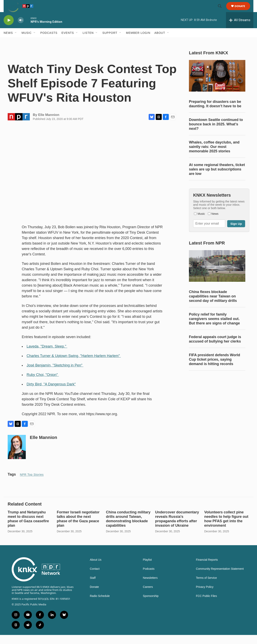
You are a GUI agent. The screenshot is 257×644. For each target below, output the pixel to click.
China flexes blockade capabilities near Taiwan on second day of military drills (213, 305)
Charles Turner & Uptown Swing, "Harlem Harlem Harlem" (74, 365)
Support (110, 42)
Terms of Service (206, 587)
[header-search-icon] (222, 11)
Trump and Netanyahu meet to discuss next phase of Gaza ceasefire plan (28, 528)
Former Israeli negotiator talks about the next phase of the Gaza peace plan (78, 528)
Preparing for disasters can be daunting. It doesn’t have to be (215, 113)
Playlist (147, 569)
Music (27, 42)
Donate (242, 11)
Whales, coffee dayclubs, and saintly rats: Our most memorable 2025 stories (214, 156)
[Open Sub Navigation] (16, 42)
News (8, 42)
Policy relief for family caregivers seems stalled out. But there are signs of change (214, 328)
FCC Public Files (206, 605)
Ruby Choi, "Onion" (43, 384)
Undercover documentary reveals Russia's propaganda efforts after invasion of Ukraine (177, 528)
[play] (9, 29)
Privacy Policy (205, 596)
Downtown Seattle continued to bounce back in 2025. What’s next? (216, 133)
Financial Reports (207, 569)
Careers (148, 596)
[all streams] (240, 29)
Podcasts (49, 42)
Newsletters (150, 587)
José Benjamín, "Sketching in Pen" (55, 374)
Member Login (138, 42)
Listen (88, 42)
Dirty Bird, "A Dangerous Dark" (51, 393)
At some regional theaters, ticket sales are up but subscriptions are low (217, 178)
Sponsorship (151, 605)
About (160, 42)
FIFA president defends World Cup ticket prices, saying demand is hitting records (215, 368)
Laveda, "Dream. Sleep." (47, 355)
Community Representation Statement (220, 578)
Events (68, 42)
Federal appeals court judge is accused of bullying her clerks (215, 348)
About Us (96, 569)
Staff (93, 587)
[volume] (21, 29)
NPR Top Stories (32, 484)
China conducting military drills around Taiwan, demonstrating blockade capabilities (128, 528)
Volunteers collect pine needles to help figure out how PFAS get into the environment (226, 528)
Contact (95, 578)
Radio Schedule (100, 605)
